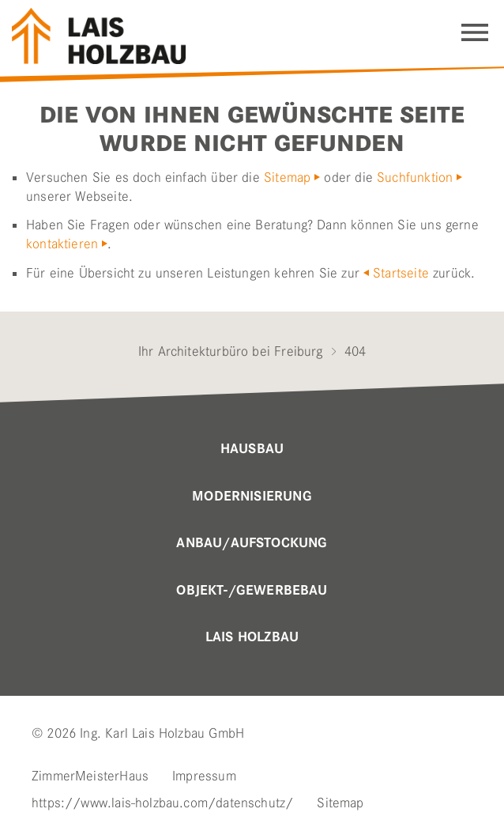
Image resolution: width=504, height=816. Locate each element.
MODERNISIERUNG (252, 497)
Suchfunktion (415, 177)
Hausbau (252, 449)
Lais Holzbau (252, 637)
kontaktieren (62, 244)
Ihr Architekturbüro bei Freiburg (231, 351)
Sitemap (287, 177)
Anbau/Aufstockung (252, 543)
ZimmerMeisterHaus (90, 776)
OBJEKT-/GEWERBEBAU (252, 591)
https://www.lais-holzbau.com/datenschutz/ (162, 803)
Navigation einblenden (475, 32)
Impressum (204, 776)
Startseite (401, 273)
